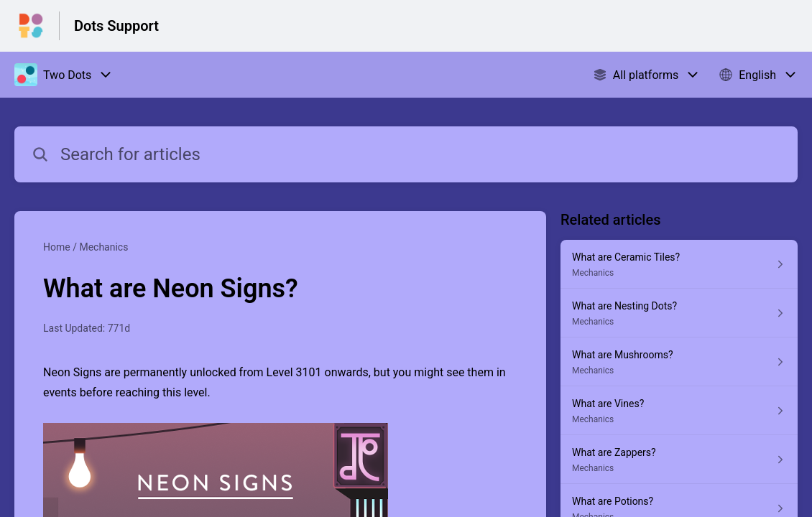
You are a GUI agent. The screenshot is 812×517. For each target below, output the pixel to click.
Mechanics (103, 247)
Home (57, 247)
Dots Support (116, 26)
